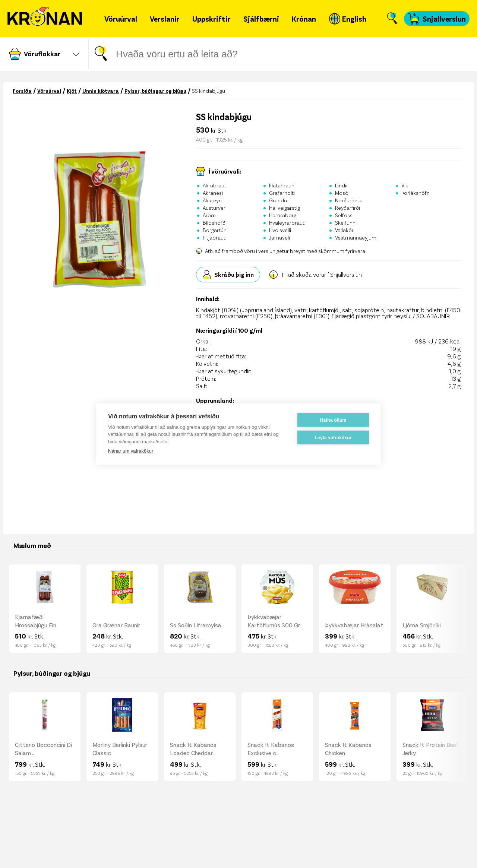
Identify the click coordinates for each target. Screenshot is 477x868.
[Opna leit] (392, 19)
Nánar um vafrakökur (131, 451)
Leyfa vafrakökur (333, 437)
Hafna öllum (333, 420)
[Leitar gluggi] (233, 54)
